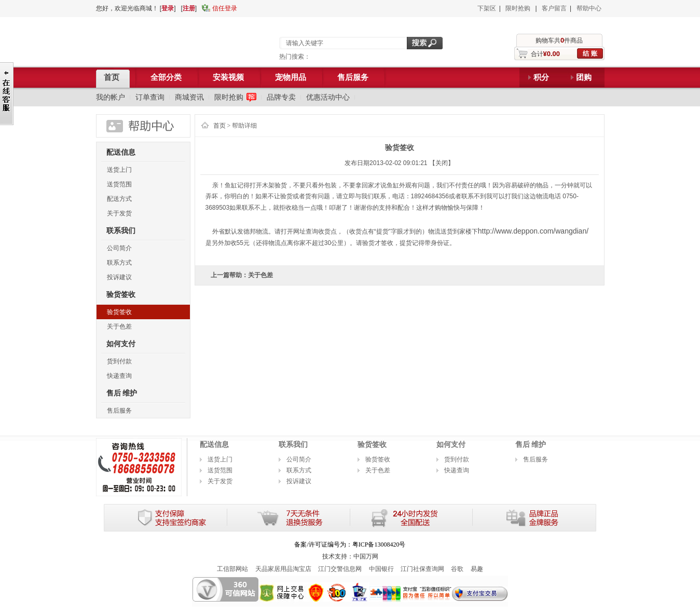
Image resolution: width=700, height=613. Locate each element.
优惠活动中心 (328, 97)
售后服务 (119, 411)
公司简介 (119, 248)
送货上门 (119, 170)
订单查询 (150, 97)
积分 (541, 77)
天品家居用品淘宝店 (283, 569)
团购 (584, 77)
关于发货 (119, 213)
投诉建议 (119, 277)
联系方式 (119, 263)
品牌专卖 (281, 97)
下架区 (487, 8)
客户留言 (554, 8)
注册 (189, 8)
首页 (219, 126)
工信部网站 (232, 569)
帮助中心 (589, 8)
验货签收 (119, 312)
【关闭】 (442, 163)
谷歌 (457, 569)
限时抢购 (518, 8)
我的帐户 (111, 97)
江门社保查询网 (422, 569)
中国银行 (381, 569)
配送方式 (119, 199)
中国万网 (366, 556)
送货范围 (119, 184)
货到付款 (119, 361)
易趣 (477, 569)
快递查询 (119, 376)
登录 (168, 8)
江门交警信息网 (340, 569)
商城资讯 (189, 97)
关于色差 (119, 326)
